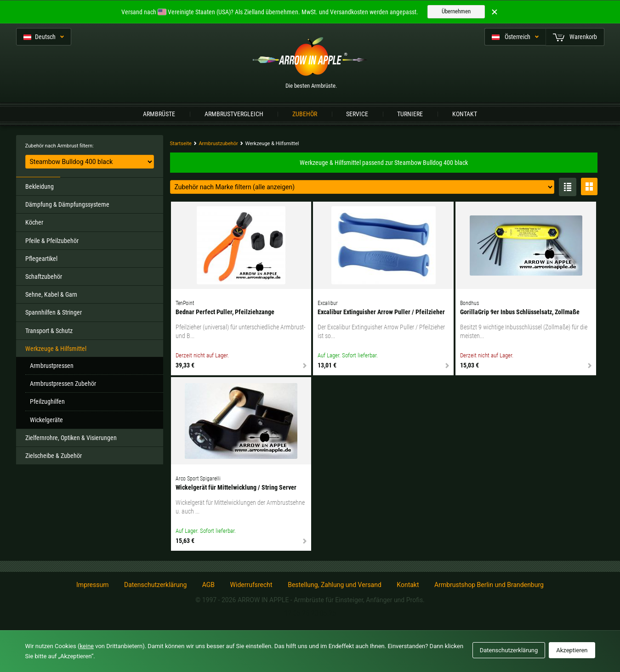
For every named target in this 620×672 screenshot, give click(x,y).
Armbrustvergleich (234, 114)
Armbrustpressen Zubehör (63, 384)
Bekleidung (40, 186)
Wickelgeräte (46, 420)
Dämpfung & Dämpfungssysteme (67, 204)
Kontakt (465, 114)
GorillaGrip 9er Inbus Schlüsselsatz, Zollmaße (520, 312)
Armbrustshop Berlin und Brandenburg (489, 585)
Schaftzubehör (44, 277)
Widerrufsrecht (251, 585)
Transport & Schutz (49, 331)
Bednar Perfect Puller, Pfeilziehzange (225, 312)
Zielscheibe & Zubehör (54, 456)
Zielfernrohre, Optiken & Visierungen (71, 438)
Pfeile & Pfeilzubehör (52, 241)
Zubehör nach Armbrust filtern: (60, 146)
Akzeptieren (572, 650)
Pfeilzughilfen (47, 401)
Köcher (34, 222)
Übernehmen (456, 11)
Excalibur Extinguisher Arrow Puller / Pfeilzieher (381, 312)
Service (357, 114)
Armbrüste (159, 114)
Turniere (410, 114)
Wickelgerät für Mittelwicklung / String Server (236, 487)
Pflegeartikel (41, 259)
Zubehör (305, 114)
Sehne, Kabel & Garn (51, 294)
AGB (208, 585)
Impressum (92, 585)
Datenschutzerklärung (155, 585)
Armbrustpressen (52, 366)
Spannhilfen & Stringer (54, 312)
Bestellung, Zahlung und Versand (335, 585)
